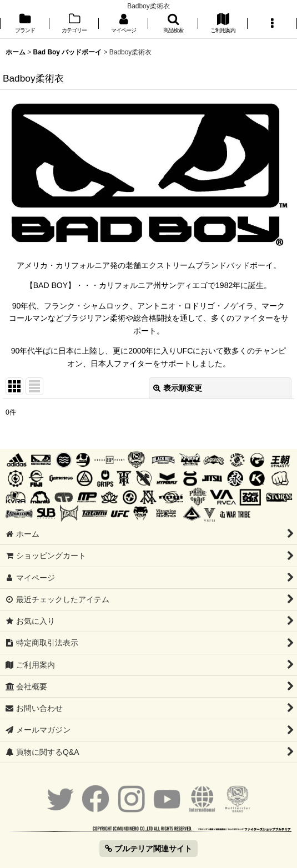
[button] (173, 24)
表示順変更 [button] (178, 388)
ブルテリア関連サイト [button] (148, 849)
